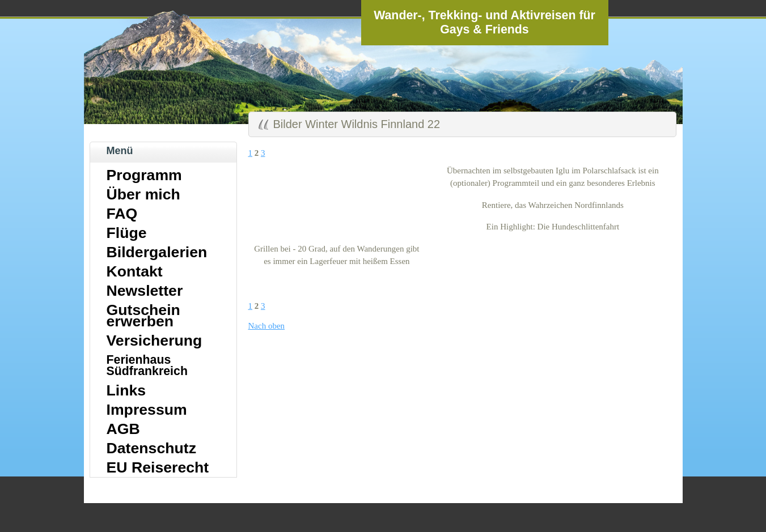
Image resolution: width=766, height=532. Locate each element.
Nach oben (267, 326)
